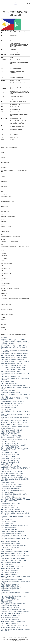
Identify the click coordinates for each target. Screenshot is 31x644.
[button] (1, 3)
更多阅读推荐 (4, 337)
